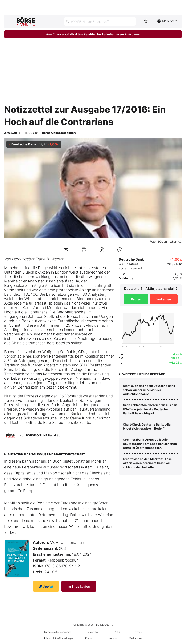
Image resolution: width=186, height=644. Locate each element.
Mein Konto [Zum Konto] (167, 21)
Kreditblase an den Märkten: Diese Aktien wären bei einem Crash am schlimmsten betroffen (147, 463)
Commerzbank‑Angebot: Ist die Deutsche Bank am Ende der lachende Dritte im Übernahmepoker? (150, 444)
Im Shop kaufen (79, 586)
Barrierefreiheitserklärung (58, 632)
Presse (138, 632)
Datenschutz (93, 632)
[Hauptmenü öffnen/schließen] (10, 21)
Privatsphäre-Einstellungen (59, 638)
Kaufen (136, 299)
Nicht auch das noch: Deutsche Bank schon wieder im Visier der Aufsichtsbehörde (149, 390)
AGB (117, 632)
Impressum (111, 638)
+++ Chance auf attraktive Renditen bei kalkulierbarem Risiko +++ (93, 34)
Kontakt (89, 638)
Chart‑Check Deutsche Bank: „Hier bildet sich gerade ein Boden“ (147, 426)
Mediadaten (135, 638)
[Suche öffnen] (100, 21)
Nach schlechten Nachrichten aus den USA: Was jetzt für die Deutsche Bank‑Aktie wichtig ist (150, 409)
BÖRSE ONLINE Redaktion (44, 435)
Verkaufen (164, 299)
